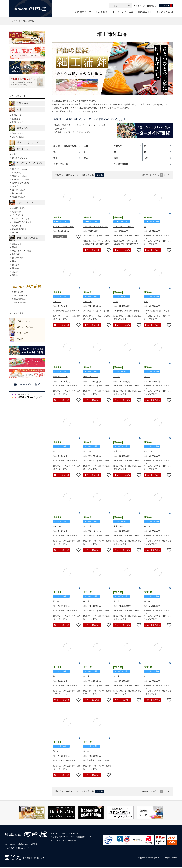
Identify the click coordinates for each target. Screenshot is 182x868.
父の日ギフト (18, 215)
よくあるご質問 (165, 12)
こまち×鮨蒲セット (20, 137)
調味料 (15, 275)
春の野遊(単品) (19, 197)
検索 (128, 6)
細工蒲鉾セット (21, 296)
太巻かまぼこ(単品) (20, 183)
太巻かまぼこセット (21, 158)
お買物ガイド (145, 12)
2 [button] (165, 176)
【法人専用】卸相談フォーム (17, 849)
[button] (169, 176)
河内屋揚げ (17, 212)
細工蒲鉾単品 (20, 299)
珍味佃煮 (16, 254)
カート (167, 6)
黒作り (15, 248)
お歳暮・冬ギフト (20, 208)
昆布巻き (16, 265)
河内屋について (83, 12)
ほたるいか (17, 244)
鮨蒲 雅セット (18, 119)
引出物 (15, 233)
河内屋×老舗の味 (19, 229)
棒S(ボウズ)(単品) (20, 169)
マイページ (139, 6)
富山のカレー (18, 268)
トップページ (15, 21)
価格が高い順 (88, 176)
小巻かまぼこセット (21, 154)
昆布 (14, 261)
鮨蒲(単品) (17, 173)
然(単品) (16, 187)
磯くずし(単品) (19, 190)
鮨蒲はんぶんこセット (22, 122)
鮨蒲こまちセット (20, 134)
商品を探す (102, 12)
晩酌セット (17, 226)
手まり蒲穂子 (20, 303)
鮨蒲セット (17, 115)
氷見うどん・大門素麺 (22, 251)
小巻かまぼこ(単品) (20, 180)
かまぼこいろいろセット (23, 219)
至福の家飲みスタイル (22, 222)
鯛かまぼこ (19, 292)
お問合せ (153, 6)
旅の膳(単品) (18, 194)
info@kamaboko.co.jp (19, 845)
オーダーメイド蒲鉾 (123, 12)
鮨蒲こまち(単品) (19, 176)
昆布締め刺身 (18, 258)
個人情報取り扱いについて (34, 859)
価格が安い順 (72, 176)
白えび (15, 272)
